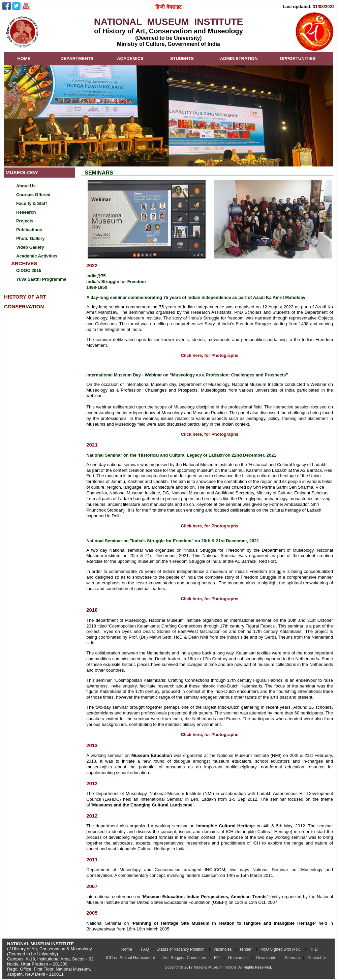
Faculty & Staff (32, 203)
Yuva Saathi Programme (41, 279)
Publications (29, 230)
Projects (25, 221)
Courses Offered (33, 195)
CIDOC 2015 (29, 270)
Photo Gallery (30, 238)
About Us (26, 186)
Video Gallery (30, 247)
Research (26, 212)
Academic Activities (37, 256)
